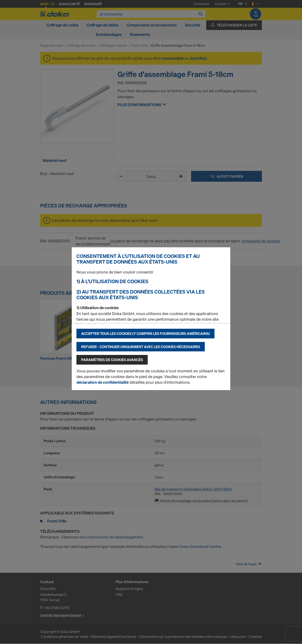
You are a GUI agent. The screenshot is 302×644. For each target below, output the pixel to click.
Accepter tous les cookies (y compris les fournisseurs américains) (145, 333)
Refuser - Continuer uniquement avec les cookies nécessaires (141, 347)
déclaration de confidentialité (103, 382)
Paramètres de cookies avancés (112, 360)
